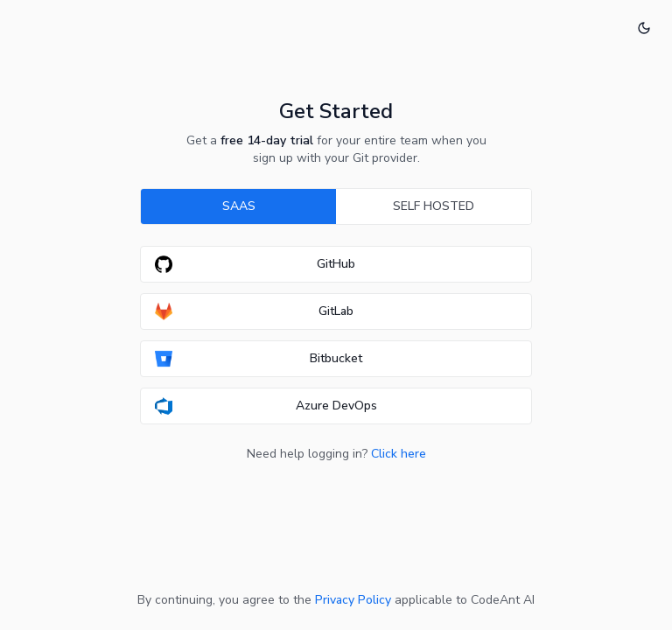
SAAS (239, 206)
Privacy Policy (353, 600)
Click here (399, 454)
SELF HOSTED (434, 206)
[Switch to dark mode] (644, 28)
